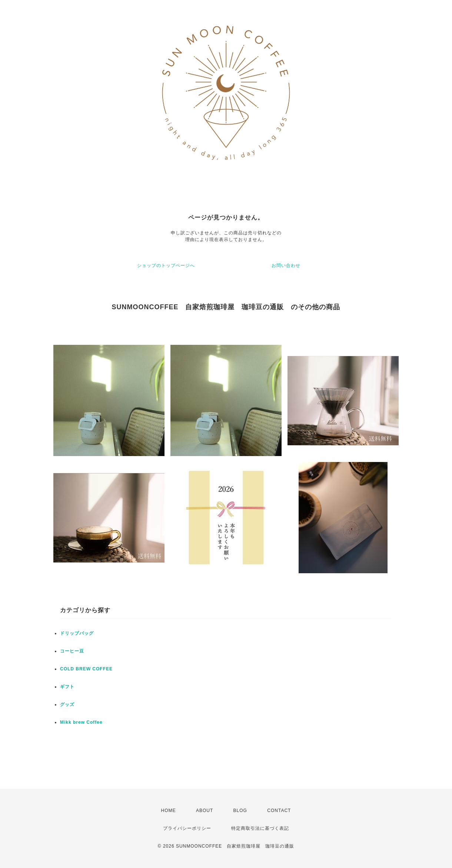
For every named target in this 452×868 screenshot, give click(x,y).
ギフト (67, 687)
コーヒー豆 (72, 651)
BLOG (240, 811)
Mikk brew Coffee (81, 722)
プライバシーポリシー (187, 828)
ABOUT (205, 811)
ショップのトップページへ (166, 265)
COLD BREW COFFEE (86, 669)
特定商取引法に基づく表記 (260, 828)
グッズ (67, 704)
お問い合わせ (286, 265)
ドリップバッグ (77, 633)
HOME (169, 811)
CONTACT (279, 811)
